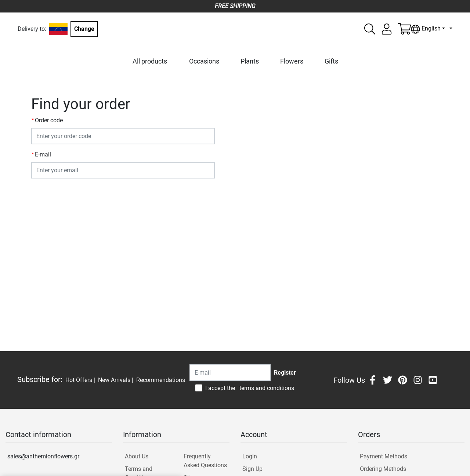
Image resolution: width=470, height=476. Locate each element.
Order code (49, 120)
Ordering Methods (383, 469)
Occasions (204, 61)
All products (150, 61)
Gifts (331, 61)
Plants (250, 61)
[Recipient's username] (230, 373)
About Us (137, 456)
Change (84, 29)
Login (250, 456)
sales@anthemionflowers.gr (43, 456)
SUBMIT (46, 192)
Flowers (292, 61)
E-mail (43, 154)
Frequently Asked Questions (205, 461)
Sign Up (252, 469)
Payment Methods (384, 456)
